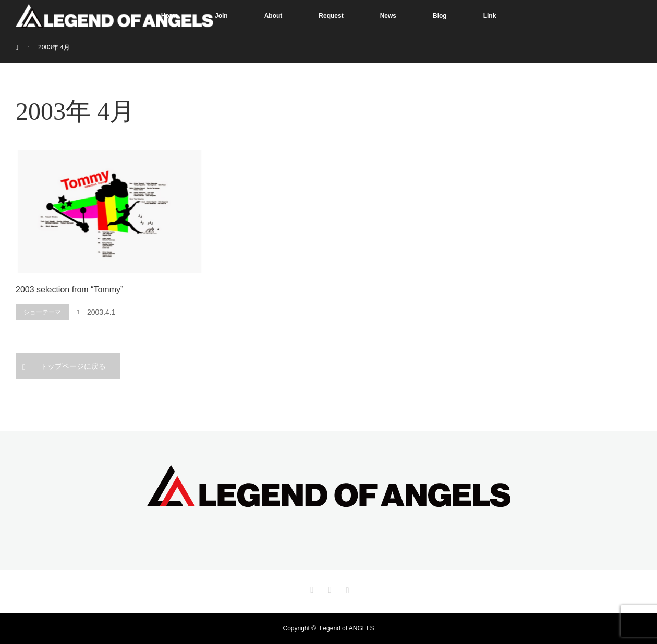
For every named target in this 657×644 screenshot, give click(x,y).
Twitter (311, 588)
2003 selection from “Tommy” (69, 289)
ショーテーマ (42, 312)
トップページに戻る (73, 366)
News (388, 16)
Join (221, 16)
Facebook (328, 588)
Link (490, 16)
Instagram (346, 588)
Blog (440, 16)
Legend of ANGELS (347, 628)
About (273, 16)
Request (331, 16)
